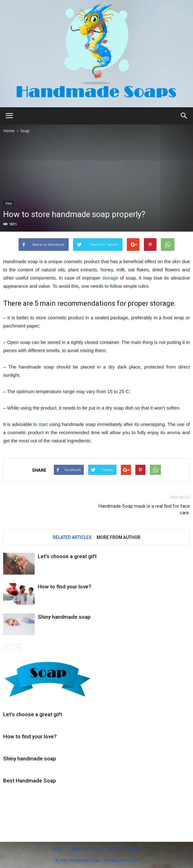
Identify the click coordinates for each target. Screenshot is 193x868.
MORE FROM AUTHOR (119, 537)
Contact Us (78, 849)
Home (9, 131)
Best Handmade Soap (30, 781)
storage (110, 278)
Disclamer (133, 849)
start (43, 424)
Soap (25, 131)
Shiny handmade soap (64, 617)
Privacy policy (106, 849)
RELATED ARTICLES (72, 537)
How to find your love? (65, 587)
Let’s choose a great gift (67, 556)
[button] (184, 116)
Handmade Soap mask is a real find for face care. (144, 509)
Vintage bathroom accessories (40, 800)
